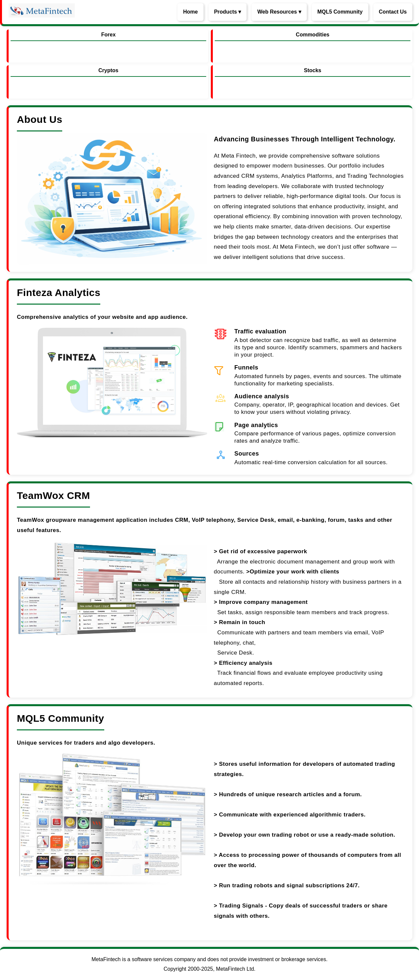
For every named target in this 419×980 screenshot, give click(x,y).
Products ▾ (228, 12)
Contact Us (393, 12)
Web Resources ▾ (279, 12)
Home (190, 12)
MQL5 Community (340, 12)
